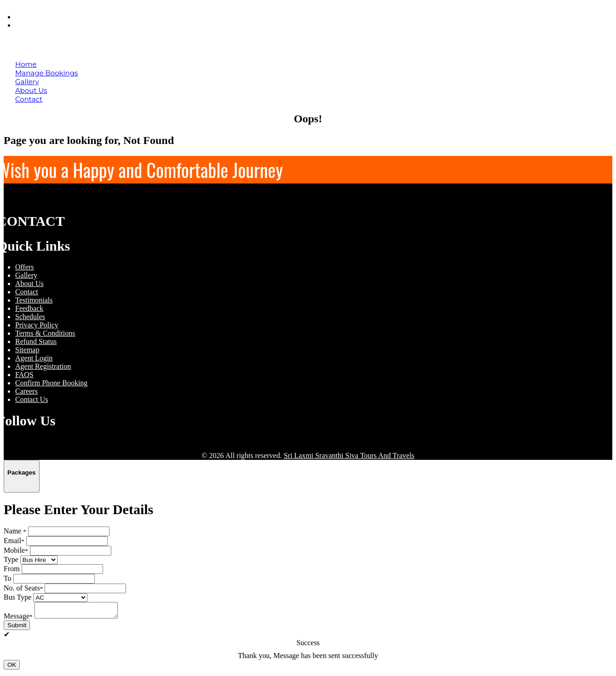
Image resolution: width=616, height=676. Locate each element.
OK (12, 667)
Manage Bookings (46, 73)
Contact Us (32, 399)
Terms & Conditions (45, 333)
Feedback (29, 308)
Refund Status (36, 341)
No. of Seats (23, 588)
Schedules (30, 317)
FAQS (24, 375)
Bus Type (17, 597)
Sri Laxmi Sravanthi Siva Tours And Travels (349, 455)
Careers (26, 391)
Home (26, 64)
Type (11, 559)
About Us (31, 90)
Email (14, 541)
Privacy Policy (37, 325)
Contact (29, 99)
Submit (17, 628)
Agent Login (40, 25)
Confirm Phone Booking (51, 383)
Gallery (27, 82)
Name (15, 531)
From (12, 569)
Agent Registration (43, 366)
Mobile (16, 550)
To (8, 578)
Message (18, 619)
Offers (25, 267)
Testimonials (34, 300)
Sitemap (27, 350)
